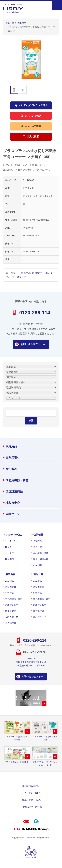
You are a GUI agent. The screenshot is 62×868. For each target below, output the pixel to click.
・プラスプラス (18, 277)
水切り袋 (37, 273)
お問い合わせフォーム (33, 344)
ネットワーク (12, 553)
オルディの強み (14, 535)
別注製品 (11, 469)
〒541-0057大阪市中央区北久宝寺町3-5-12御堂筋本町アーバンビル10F (31, 662)
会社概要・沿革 (41, 553)
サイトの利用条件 (31, 793)
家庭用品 (26, 273)
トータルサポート (14, 541)
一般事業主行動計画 (31, 807)
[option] (31, 60)
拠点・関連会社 (41, 559)
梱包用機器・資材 (17, 480)
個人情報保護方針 (31, 786)
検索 (31, 420)
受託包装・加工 (13, 617)
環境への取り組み (31, 800)
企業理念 (37, 541)
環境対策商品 (14, 491)
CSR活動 (38, 565)
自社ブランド (14, 514)
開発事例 (10, 559)
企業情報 (38, 535)
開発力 (8, 547)
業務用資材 (13, 458)
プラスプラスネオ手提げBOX (17, 762)
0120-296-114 (35, 313)
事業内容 (10, 574)
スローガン (39, 547)
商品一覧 (38, 574)
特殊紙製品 (11, 611)
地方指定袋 (13, 503)
